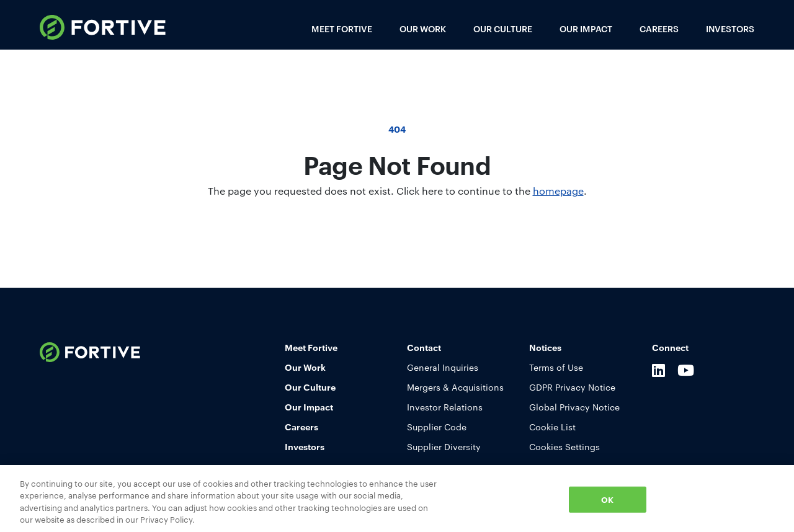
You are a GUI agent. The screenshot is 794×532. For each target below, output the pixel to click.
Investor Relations (445, 407)
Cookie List (552, 427)
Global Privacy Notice (574, 407)
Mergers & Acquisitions (455, 387)
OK (607, 499)
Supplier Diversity (444, 446)
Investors (730, 28)
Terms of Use (556, 367)
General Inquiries (443, 367)
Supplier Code (437, 427)
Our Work (423, 28)
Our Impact (586, 28)
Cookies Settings (564, 446)
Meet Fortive (342, 28)
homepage (558, 191)
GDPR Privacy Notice (572, 387)
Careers (659, 28)
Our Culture (503, 28)
